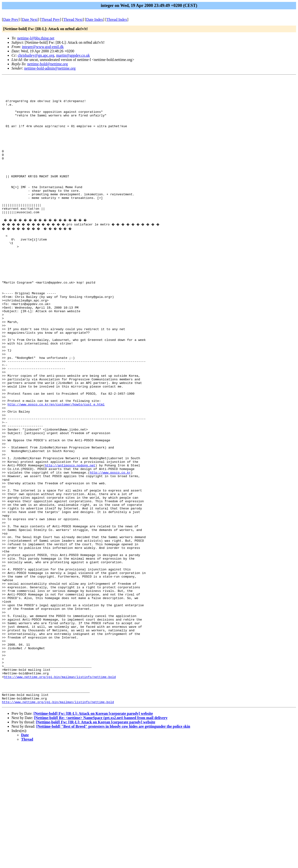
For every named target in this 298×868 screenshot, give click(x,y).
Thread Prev (50, 19)
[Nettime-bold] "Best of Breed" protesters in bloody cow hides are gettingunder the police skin (113, 849)
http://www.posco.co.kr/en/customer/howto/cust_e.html (56, 467)
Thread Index (117, 19)
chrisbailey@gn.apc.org (36, 55)
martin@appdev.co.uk (73, 55)
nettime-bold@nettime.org (48, 64)
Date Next (30, 19)
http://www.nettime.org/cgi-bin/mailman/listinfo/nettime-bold (60, 794)
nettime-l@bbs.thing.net (36, 38)
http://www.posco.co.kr (110, 549)
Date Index (95, 19)
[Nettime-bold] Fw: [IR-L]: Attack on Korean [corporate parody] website (93, 836)
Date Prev (11, 19)
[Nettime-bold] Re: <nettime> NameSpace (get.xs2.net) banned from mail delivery (101, 840)
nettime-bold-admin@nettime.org (50, 68)
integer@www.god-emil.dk (43, 47)
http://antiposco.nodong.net (70, 540)
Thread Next (73, 19)
